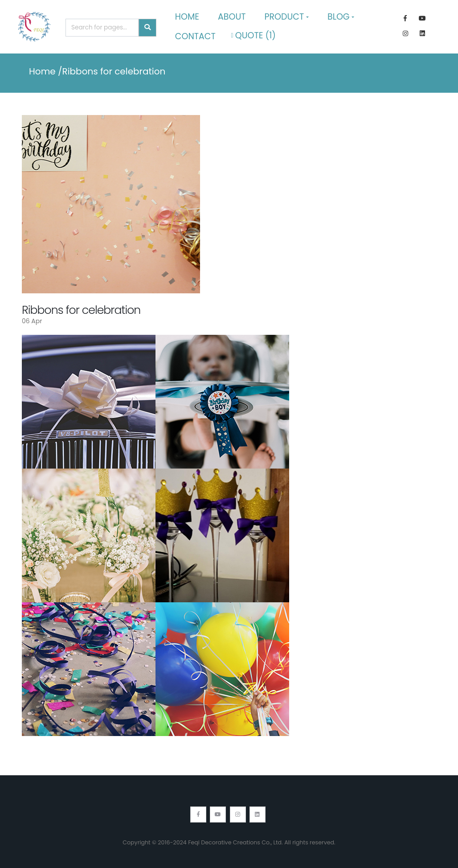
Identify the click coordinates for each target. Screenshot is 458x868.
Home (187, 17)
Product (284, 17)
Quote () (254, 35)
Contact (195, 36)
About (232, 17)
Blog (339, 17)
